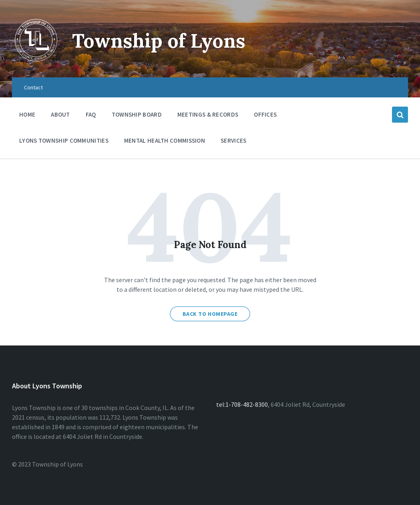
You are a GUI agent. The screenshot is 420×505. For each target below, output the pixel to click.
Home (27, 114)
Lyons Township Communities (64, 140)
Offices (265, 116)
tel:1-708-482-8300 (242, 404)
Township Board (137, 114)
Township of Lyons (159, 41)
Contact (33, 87)
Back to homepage (210, 314)
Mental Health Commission (165, 140)
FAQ (91, 114)
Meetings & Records (208, 116)
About (60, 114)
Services (233, 142)
